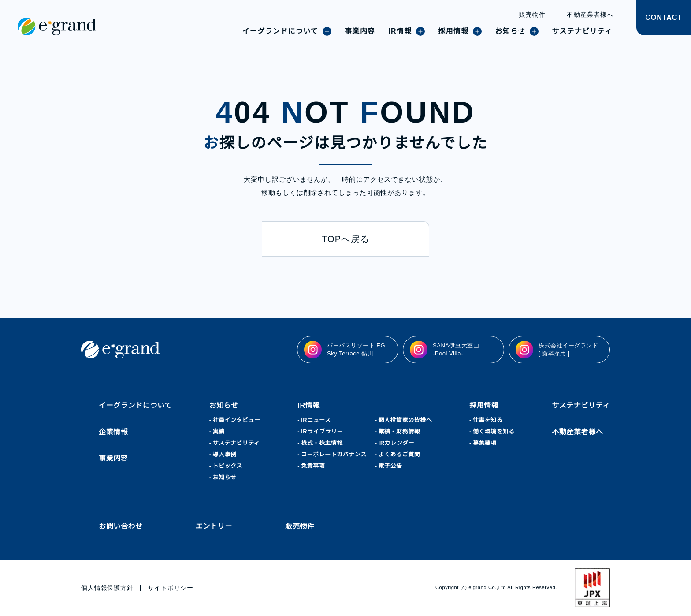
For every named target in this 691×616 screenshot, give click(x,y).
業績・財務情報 (400, 431)
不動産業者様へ (590, 15)
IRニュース (316, 420)
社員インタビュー (237, 420)
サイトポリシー (171, 588)
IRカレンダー (397, 443)
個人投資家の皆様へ (406, 420)
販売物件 (532, 15)
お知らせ (225, 477)
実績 (219, 431)
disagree (530, 602)
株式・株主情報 (322, 443)
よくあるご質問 (400, 454)
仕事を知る (488, 420)
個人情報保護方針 (107, 588)
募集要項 (485, 443)
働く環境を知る (494, 431)
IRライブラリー (322, 431)
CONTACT (664, 17)
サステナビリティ (236, 443)
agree (584, 602)
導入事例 (225, 454)
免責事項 (313, 466)
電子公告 (391, 466)
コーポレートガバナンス (334, 454)
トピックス (228, 466)
